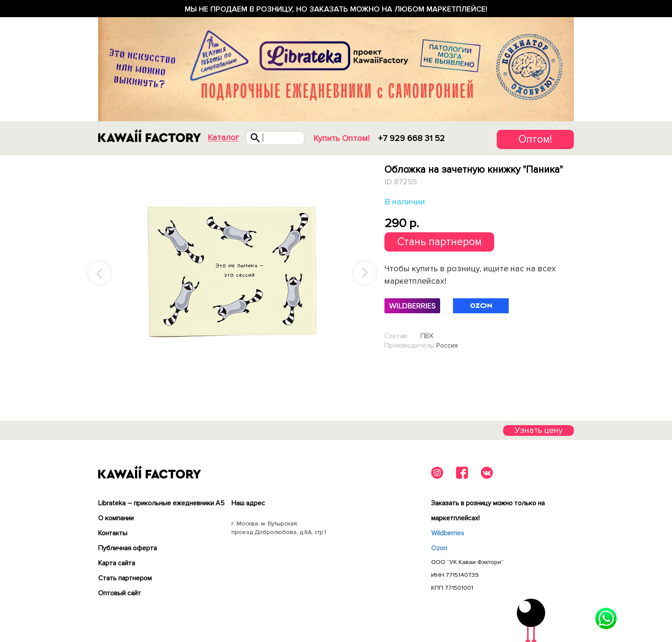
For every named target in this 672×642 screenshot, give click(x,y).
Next (365, 273)
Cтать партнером (125, 578)
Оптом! (535, 139)
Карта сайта (117, 563)
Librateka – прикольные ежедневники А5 (161, 503)
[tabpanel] (232, 273)
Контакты (113, 533)
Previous (100, 273)
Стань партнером (439, 242)
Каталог (223, 138)
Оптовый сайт (120, 593)
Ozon (439, 548)
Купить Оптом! (341, 138)
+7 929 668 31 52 (411, 138)
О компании (116, 518)
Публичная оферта (127, 548)
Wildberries (448, 533)
